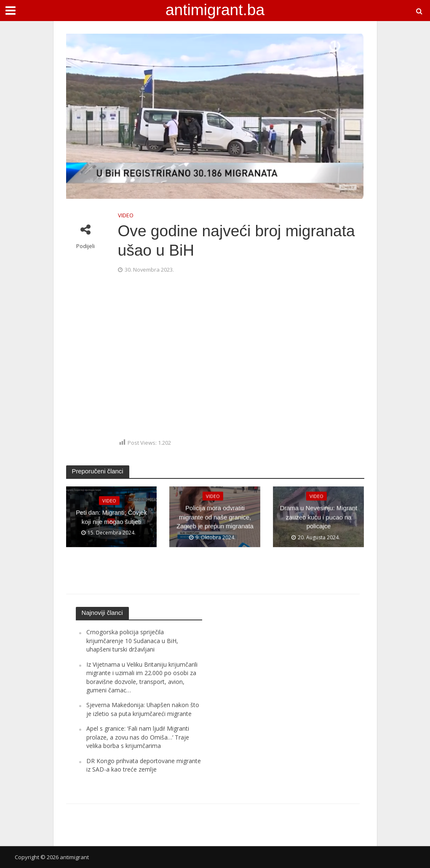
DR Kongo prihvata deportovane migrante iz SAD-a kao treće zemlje (144, 765)
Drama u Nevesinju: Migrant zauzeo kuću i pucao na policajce (319, 517)
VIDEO (126, 215)
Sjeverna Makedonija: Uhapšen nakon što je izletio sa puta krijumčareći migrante (143, 709)
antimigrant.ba (215, 10)
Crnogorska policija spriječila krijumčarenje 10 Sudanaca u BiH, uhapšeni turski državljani (132, 641)
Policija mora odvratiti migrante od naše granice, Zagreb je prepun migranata (215, 517)
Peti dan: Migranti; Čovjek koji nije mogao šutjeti (111, 517)
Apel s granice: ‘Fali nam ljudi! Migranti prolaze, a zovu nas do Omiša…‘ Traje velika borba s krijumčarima (138, 737)
